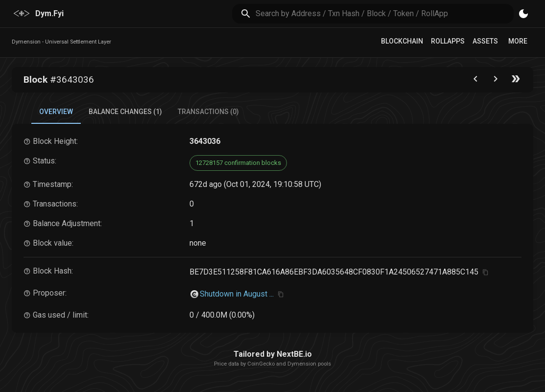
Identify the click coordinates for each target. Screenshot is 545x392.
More (518, 41)
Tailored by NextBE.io (273, 354)
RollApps (448, 41)
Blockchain (402, 41)
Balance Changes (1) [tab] (125, 112)
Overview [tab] (56, 112)
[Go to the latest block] (516, 81)
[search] (385, 13)
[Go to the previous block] (475, 81)
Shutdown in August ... (237, 294)
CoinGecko (261, 364)
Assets (485, 41)
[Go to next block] (496, 81)
